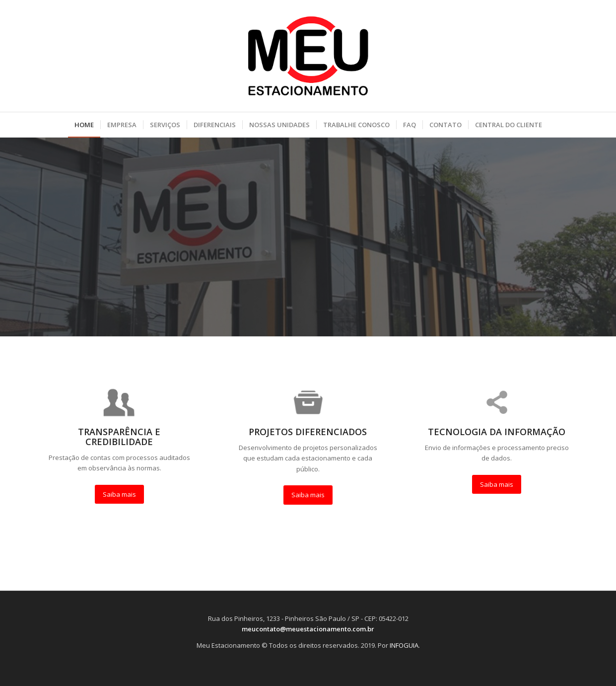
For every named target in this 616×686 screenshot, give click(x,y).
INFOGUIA (404, 645)
